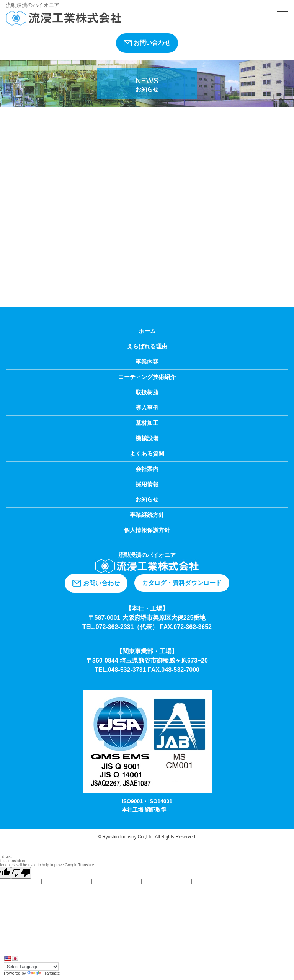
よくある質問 (147, 453)
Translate (43, 973)
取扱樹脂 (147, 392)
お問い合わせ (147, 43)
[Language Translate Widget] (31, 967)
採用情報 (147, 484)
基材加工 (147, 423)
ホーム (147, 331)
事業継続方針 (147, 515)
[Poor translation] (21, 873)
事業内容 (147, 362)
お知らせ (147, 499)
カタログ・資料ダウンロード (182, 583)
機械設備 (147, 438)
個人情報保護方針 (147, 530)
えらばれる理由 (147, 346)
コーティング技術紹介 (147, 377)
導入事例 (147, 408)
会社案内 (147, 469)
